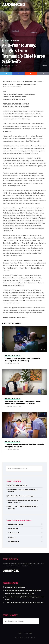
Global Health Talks (14, 533)
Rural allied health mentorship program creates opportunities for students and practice (23, 403)
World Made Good (13, 541)
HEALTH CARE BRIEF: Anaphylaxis (17, 485)
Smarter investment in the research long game (22, 496)
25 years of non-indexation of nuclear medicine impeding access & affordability (23, 359)
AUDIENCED (7, 66)
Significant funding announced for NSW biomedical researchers (25, 602)
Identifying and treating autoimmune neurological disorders (24, 590)
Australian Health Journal (11, 40)
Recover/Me (12, 537)
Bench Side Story (13, 529)
